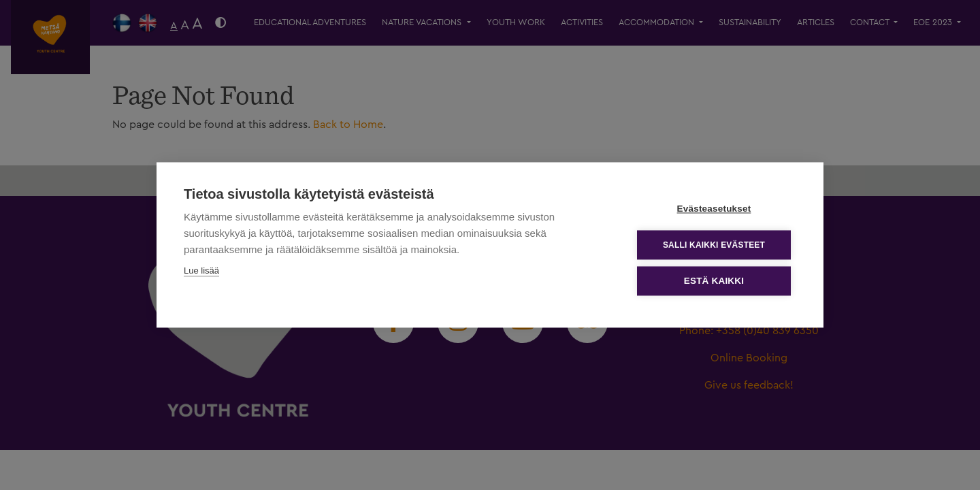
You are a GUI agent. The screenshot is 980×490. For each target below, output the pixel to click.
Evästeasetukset (714, 209)
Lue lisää (201, 271)
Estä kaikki (714, 281)
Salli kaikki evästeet (714, 245)
